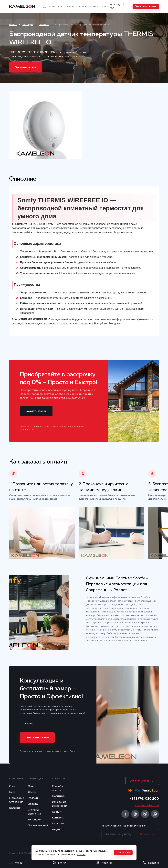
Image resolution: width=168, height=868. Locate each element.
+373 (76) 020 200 (117, 6)
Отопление (44, 25)
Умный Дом (28, 25)
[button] (146, 6)
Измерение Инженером (59, 804)
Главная (13, 25)
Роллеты (33, 798)
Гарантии (58, 824)
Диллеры (82, 6)
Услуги (105, 6)
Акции (52, 6)
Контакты (94, 6)
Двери (32, 792)
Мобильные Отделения (17, 800)
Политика (58, 796)
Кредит (57, 812)
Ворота (33, 804)
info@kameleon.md (147, 806)
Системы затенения (34, 812)
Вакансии (70, 6)
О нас (44, 6)
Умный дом (35, 820)
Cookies (81, 854)
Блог (60, 6)
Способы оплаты (58, 788)
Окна (31, 786)
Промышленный (38, 826)
